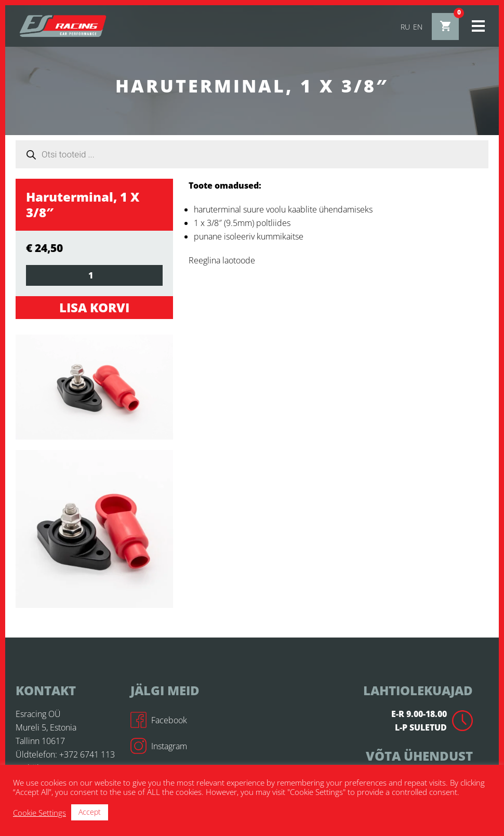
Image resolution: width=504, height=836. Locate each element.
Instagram (159, 746)
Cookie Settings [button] (39, 813)
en (418, 27)
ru (405, 27)
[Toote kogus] (94, 275)
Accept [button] (90, 812)
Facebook (159, 720)
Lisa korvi (94, 307)
